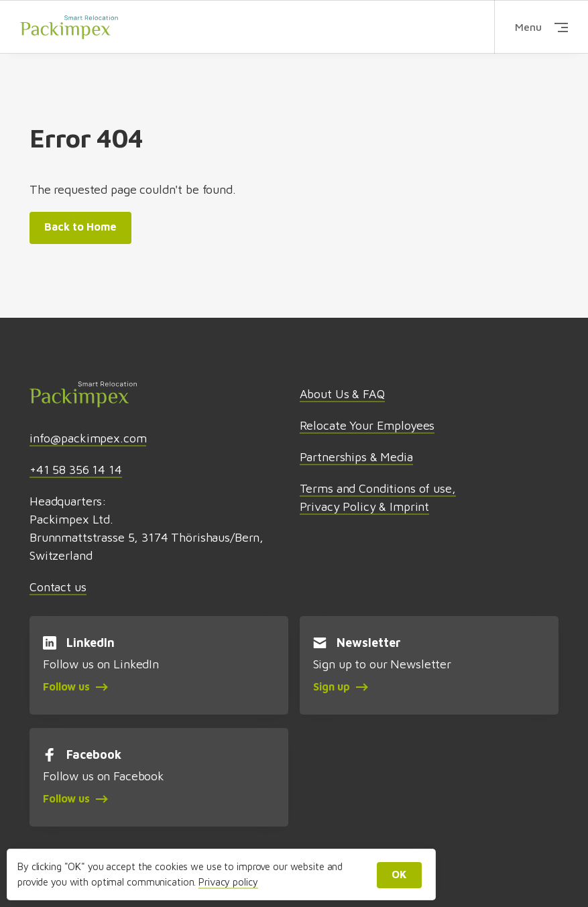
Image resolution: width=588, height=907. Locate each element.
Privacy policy (228, 882)
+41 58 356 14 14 (76, 470)
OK (399, 874)
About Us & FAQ (342, 394)
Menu (541, 27)
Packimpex (69, 26)
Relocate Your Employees (367, 425)
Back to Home (80, 227)
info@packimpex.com (88, 438)
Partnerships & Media (356, 457)
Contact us (58, 587)
